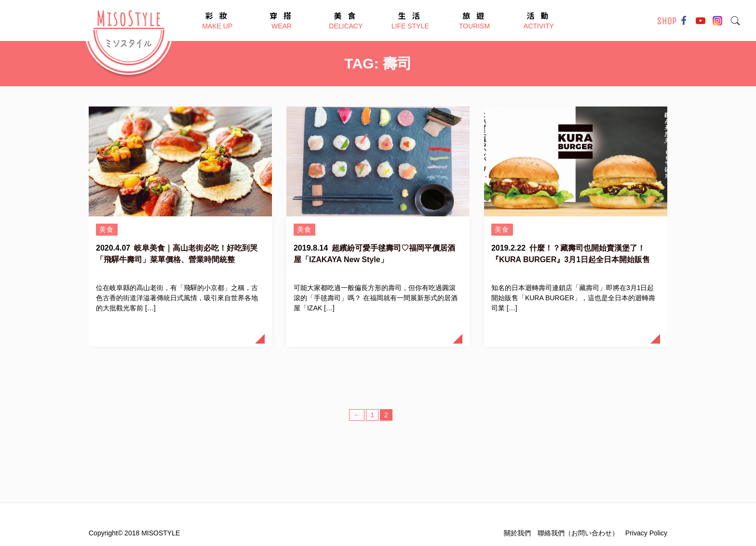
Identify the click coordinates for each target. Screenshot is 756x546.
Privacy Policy (646, 533)
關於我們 (517, 533)
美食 (107, 229)
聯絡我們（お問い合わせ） (578, 533)
